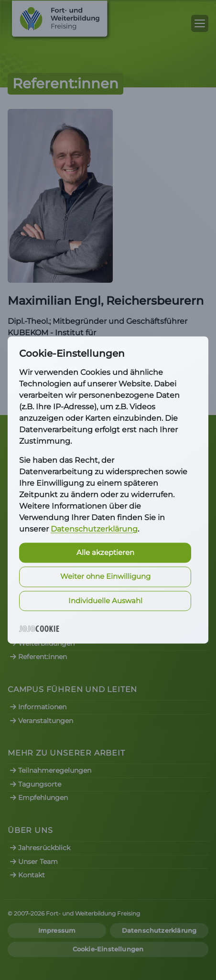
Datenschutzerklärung (94, 529)
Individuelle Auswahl (105, 601)
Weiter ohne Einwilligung (105, 577)
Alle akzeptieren (105, 552)
